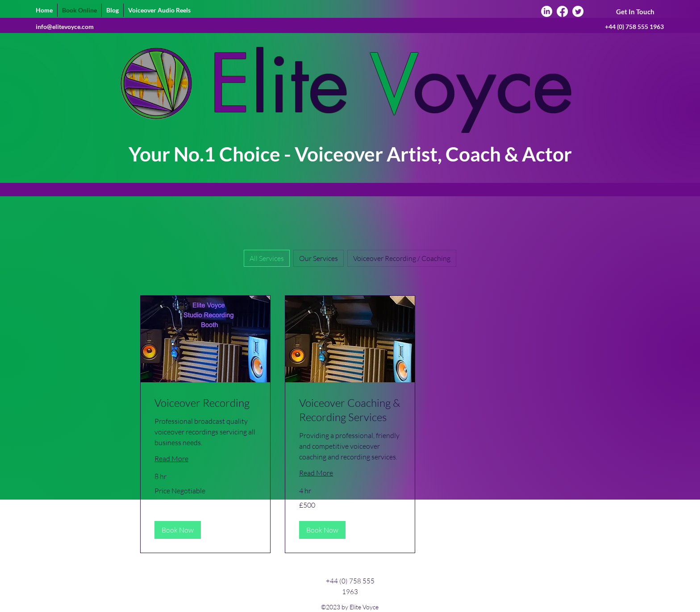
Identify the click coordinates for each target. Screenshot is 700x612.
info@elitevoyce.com (65, 27)
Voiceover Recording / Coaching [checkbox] (402, 258)
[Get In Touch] (635, 12)
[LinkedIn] (547, 11)
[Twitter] (578, 11)
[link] (205, 403)
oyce (493, 84)
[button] (178, 530)
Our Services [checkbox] (319, 258)
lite (300, 84)
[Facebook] (562, 11)
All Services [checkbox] (267, 258)
